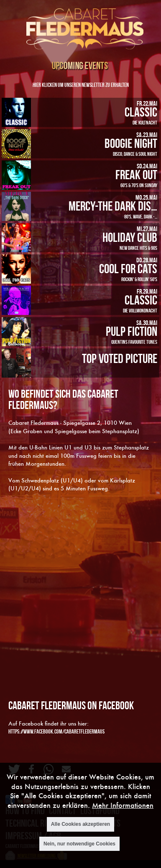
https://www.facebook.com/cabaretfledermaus (56, 731)
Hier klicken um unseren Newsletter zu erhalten (81, 85)
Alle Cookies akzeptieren (80, 824)
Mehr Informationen (123, 805)
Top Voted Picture (120, 358)
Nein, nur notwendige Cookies (79, 844)
